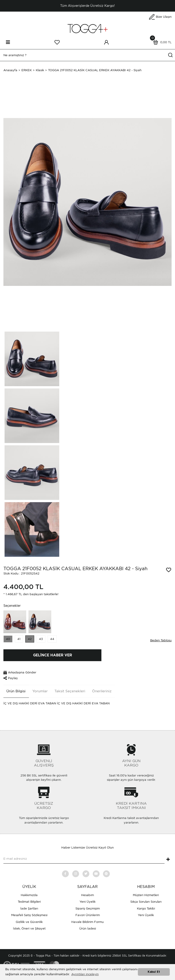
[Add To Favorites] (169, 570)
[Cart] (161, 42)
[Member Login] (106, 42)
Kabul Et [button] (154, 972)
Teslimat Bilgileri (29, 902)
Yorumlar (40, 691)
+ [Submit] (168, 860)
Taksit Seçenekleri (70, 691)
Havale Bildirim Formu (87, 922)
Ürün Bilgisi (16, 691)
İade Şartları (29, 908)
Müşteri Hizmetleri (146, 895)
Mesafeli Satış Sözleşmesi (29, 915)
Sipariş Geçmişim (88, 908)
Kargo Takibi (146, 908)
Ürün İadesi (88, 928)
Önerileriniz (102, 691)
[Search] (87, 55)
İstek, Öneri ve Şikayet (29, 928)
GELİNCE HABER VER (53, 655)
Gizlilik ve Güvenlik (29, 922)
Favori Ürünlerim (88, 915)
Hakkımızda (29, 895)
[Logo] (87, 28)
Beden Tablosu (161, 640)
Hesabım (87, 895)
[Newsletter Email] (84, 859)
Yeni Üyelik (87, 902)
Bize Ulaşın (164, 17)
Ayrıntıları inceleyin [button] (85, 974)
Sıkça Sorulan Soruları (146, 902)
